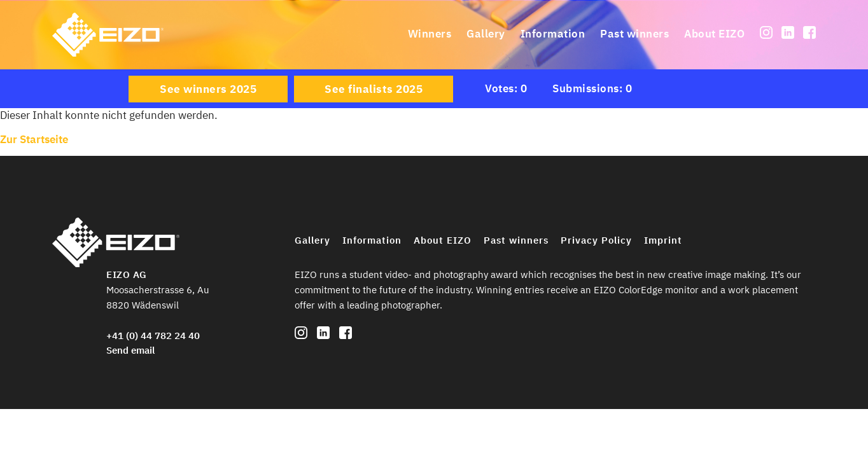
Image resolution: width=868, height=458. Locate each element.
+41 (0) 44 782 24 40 (153, 336)
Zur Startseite (34, 139)
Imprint (663, 240)
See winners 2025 (208, 89)
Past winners (634, 34)
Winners (430, 34)
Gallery (486, 34)
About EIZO (714, 34)
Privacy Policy (596, 240)
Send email (130, 350)
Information (553, 34)
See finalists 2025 (374, 89)
